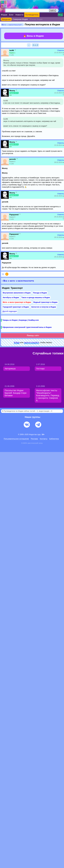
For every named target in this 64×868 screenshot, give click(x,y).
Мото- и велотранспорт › (12, 25)
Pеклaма (34, 439)
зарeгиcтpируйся (31, 342)
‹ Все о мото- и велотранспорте (18, 281)
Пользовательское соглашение (16, 439)
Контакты (44, 439)
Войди (17, 342)
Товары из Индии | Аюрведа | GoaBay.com (21, 320)
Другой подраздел (10, 311)
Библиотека (54, 439)
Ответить (61, 50)
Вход (60, 15)
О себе (12, 55)
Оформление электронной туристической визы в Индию (27, 327)
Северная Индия (20, 19)
